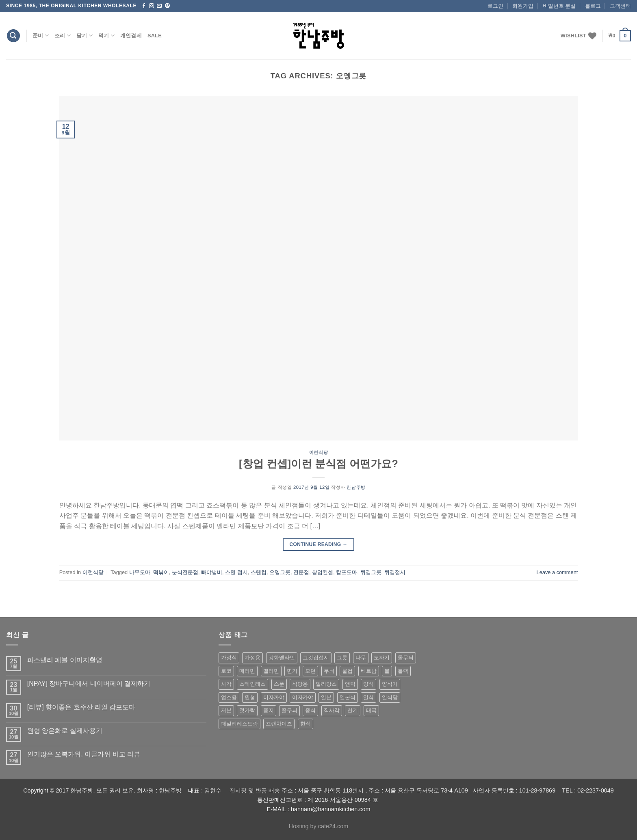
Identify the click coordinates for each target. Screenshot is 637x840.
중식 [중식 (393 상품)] (310, 710)
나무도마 (140, 572)
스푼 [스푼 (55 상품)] (279, 684)
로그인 (495, 6)
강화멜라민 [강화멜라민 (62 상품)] (282, 658)
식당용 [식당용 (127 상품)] (300, 684)
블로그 (593, 6)
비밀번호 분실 (559, 6)
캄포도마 (347, 572)
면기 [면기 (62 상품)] (292, 671)
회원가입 (523, 6)
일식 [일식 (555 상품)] (368, 697)
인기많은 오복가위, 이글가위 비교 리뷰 (84, 754)
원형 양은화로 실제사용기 (65, 731)
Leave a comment (557, 572)
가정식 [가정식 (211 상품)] (229, 658)
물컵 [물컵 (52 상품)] (347, 671)
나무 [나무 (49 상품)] (361, 658)
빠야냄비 (212, 572)
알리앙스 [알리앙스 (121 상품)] (326, 684)
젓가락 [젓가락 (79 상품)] (247, 710)
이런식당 (318, 452)
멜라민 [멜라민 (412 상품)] (271, 671)
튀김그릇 (371, 572)
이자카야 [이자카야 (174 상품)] (303, 697)
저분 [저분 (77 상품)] (226, 710)
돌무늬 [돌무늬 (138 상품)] (406, 658)
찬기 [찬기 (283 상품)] (353, 710)
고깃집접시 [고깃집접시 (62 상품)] (316, 658)
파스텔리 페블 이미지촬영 (65, 660)
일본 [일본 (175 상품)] (326, 697)
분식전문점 (185, 572)
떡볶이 (161, 572)
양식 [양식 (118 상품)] (368, 684)
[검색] (13, 36)
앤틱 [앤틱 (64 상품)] (350, 684)
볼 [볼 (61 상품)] (387, 671)
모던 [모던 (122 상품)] (310, 671)
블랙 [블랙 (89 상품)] (403, 671)
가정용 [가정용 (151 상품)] (252, 658)
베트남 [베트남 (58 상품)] (369, 671)
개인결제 (131, 36)
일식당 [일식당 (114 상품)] (390, 697)
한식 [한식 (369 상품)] (305, 724)
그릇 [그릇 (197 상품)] (342, 658)
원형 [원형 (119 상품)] (250, 697)
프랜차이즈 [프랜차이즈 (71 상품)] (279, 724)
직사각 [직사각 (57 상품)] (332, 710)
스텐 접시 (236, 572)
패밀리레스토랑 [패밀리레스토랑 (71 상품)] (239, 724)
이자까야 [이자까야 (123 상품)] (274, 697)
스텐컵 (259, 572)
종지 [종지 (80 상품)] (269, 710)
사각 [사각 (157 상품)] (226, 684)
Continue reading (318, 545)
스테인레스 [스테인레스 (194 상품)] (252, 684)
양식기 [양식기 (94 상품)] (390, 684)
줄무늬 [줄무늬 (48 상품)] (289, 710)
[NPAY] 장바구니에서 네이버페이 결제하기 (89, 683)
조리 (63, 36)
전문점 (301, 572)
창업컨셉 (323, 572)
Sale (155, 36)
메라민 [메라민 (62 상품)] (247, 671)
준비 (41, 36)
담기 (84, 36)
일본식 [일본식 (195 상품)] (348, 697)
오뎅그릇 (280, 572)
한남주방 (356, 487)
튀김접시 (395, 572)
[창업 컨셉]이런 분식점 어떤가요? (318, 464)
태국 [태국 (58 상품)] (371, 710)
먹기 (106, 36)
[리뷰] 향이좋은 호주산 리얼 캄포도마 (81, 707)
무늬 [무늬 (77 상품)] (329, 671)
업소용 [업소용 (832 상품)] (229, 697)
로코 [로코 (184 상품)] (226, 671)
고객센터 (620, 6)
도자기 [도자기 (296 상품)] (382, 658)
